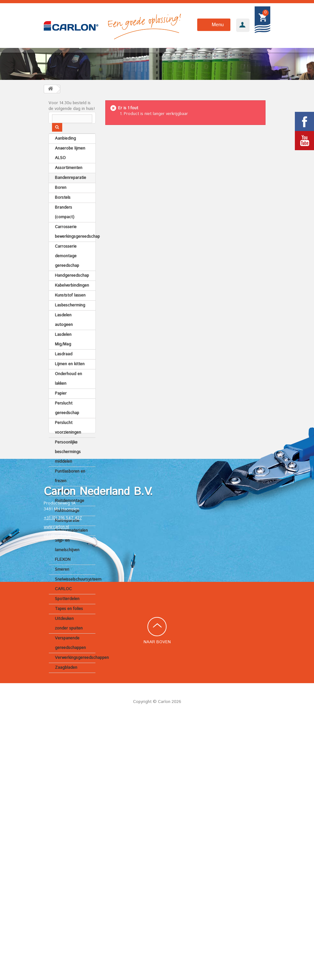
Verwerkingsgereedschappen (75, 670)
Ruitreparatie (67, 533)
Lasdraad (64, 367)
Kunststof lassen (70, 308)
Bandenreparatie (71, 190)
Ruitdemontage (70, 513)
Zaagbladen (66, 680)
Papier (61, 406)
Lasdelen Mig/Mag (63, 352)
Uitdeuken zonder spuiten (69, 636)
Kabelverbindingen (72, 298)
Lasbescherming (70, 318)
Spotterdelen (67, 611)
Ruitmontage (67, 523)
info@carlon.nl (57, 792)
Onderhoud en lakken (68, 391)
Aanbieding (65, 151)
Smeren (62, 582)
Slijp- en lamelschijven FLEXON (67, 563)
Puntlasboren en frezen (70, 489)
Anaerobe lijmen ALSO (70, 166)
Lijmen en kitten (70, 377)
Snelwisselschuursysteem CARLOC (75, 597)
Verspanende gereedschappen (70, 656)
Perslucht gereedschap (67, 421)
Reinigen (63, 503)
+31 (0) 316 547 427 (63, 774)
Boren (61, 200)
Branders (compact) (65, 225)
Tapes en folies (69, 621)
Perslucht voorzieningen (68, 440)
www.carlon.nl (56, 783)
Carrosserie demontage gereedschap (67, 269)
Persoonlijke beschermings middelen (68, 464)
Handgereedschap (72, 288)
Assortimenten (69, 180)
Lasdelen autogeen (64, 332)
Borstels (63, 210)
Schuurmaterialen (71, 543)
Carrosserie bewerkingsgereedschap (75, 244)
